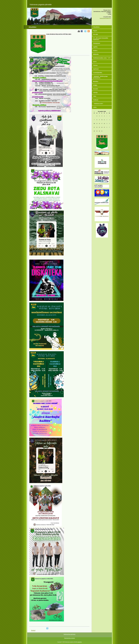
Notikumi (96, 100)
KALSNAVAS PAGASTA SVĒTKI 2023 (59, 34)
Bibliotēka (96, 54)
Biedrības (96, 81)
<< (94, 112)
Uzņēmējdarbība (98, 73)
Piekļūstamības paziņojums (69, 634)
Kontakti (95, 89)
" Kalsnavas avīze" (98, 103)
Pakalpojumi (97, 43)
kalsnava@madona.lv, (105, 18)
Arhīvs (95, 107)
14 (94, 123)
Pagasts (95, 31)
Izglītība (95, 47)
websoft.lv (80, 642)
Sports (95, 62)
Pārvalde (95, 34)
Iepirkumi (96, 69)
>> (109, 112)
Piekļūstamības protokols (69, 638)
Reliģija (95, 85)
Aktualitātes (96, 27)
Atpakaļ (33, 630)
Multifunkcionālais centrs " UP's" (102, 58)
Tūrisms (95, 65)
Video (95, 96)
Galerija (95, 92)
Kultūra (95, 51)
